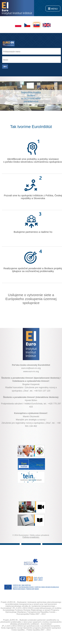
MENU (53, 9)
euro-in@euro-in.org (31, 368)
